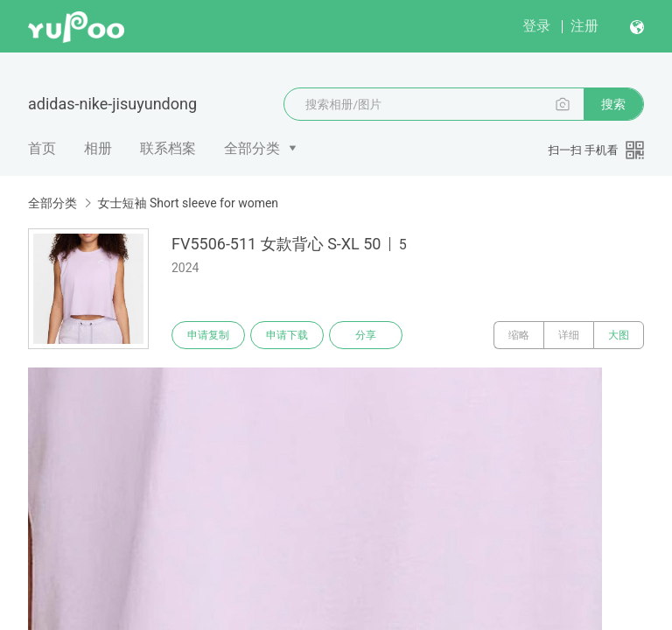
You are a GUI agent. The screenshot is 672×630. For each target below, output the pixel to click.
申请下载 (287, 335)
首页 (42, 148)
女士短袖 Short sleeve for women (188, 203)
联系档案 (168, 148)
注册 (584, 26)
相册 (98, 148)
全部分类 (252, 148)
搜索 (613, 104)
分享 (366, 335)
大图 (619, 335)
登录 (536, 26)
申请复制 (208, 335)
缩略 (519, 335)
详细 (569, 335)
